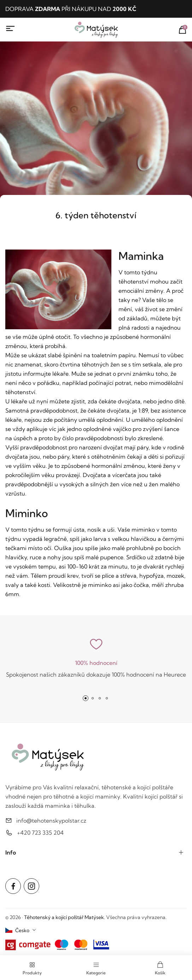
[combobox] (21, 930)
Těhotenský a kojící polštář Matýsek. (65, 917)
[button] (86, 698)
